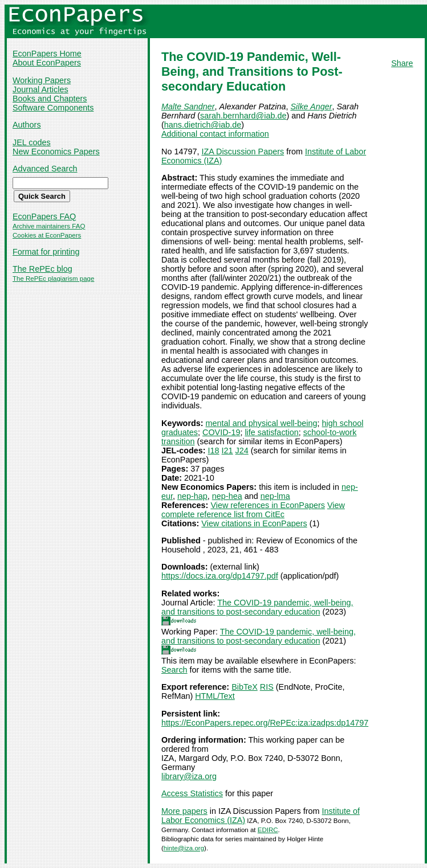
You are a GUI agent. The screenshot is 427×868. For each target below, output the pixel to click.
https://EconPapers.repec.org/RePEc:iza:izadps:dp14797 (265, 723)
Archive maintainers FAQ (49, 226)
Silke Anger (311, 107)
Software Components (53, 108)
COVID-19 (221, 432)
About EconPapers (47, 63)
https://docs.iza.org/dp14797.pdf (220, 576)
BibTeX (245, 687)
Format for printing (46, 252)
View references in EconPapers (268, 505)
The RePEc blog (42, 269)
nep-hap (192, 496)
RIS (267, 687)
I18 (214, 451)
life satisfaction (271, 432)
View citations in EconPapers (254, 523)
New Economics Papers (56, 152)
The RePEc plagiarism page (53, 279)
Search (174, 670)
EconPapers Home (47, 54)
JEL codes (32, 142)
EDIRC (268, 830)
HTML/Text (215, 696)
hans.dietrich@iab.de (203, 125)
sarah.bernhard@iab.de (243, 116)
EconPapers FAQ (44, 216)
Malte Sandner (188, 107)
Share (402, 63)
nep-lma (275, 496)
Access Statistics (192, 793)
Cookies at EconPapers (47, 235)
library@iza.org (189, 776)
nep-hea (227, 496)
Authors (27, 125)
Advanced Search (45, 169)
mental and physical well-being (262, 423)
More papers (184, 811)
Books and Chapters (50, 99)
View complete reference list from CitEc (253, 510)
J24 (242, 451)
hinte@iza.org (184, 848)
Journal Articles (40, 89)
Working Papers (42, 80)
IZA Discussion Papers (243, 152)
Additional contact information (215, 134)
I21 (227, 451)
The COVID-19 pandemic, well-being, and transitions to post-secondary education (257, 607)
